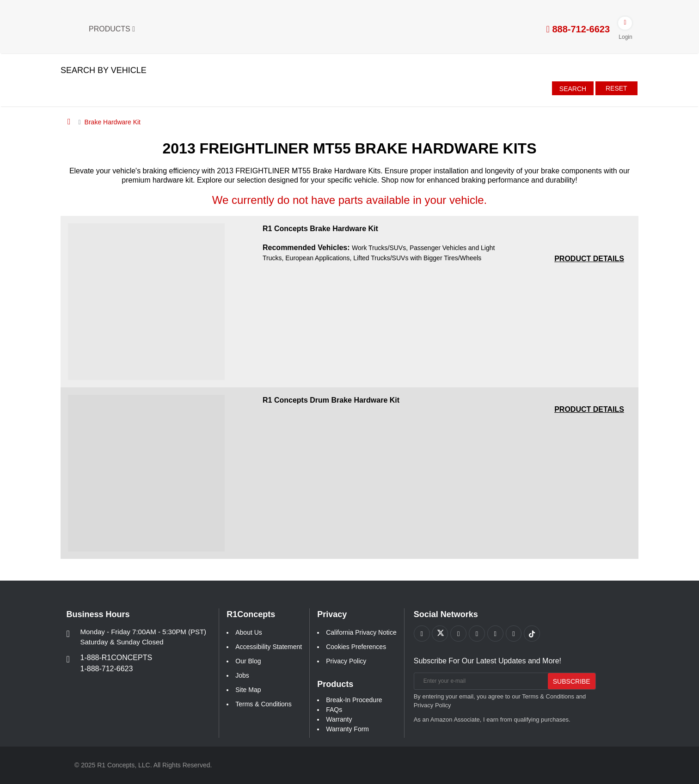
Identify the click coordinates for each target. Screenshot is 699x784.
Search (573, 89)
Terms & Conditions (263, 704)
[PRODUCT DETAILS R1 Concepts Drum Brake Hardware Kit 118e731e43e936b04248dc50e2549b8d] (589, 409)
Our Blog (248, 661)
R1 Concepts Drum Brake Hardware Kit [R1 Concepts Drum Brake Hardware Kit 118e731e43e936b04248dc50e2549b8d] (331, 400)
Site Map (248, 690)
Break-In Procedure (354, 700)
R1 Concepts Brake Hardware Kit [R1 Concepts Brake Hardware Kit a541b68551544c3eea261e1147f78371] (320, 229)
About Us (249, 632)
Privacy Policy (346, 661)
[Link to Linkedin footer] (514, 634)
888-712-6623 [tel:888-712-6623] (578, 29)
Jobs (242, 675)
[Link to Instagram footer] (496, 634)
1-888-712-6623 (107, 669)
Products (112, 29)
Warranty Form (347, 729)
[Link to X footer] (440, 634)
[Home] (69, 122)
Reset (616, 88)
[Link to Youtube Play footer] (459, 634)
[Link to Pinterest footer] (477, 634)
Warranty (339, 719)
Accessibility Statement (269, 647)
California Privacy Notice (361, 632)
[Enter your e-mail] (479, 681)
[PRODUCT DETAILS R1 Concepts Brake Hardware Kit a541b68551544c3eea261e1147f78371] (589, 259)
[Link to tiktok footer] (533, 634)
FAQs (334, 710)
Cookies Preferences (356, 647)
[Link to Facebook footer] (422, 634)
